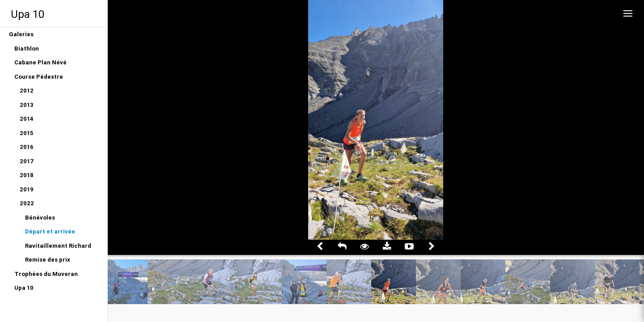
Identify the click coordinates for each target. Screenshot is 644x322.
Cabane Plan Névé (40, 62)
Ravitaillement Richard (58, 246)
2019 (27, 189)
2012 (27, 91)
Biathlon (27, 49)
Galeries (21, 34)
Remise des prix (48, 260)
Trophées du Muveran (46, 274)
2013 (27, 105)
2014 (27, 119)
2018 (27, 175)
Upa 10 (28, 14)
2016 (27, 147)
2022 (27, 203)
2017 (27, 161)
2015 (26, 133)
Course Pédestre (39, 77)
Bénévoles (40, 218)
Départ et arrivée (50, 231)
